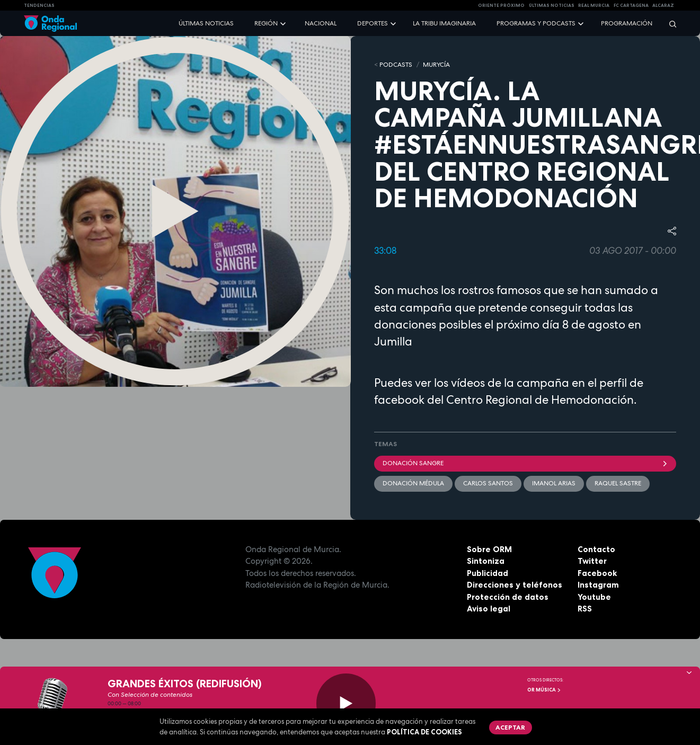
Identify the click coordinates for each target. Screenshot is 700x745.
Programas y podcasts (536, 23)
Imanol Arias (554, 483)
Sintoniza (486, 561)
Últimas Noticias (552, 5)
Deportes (373, 23)
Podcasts (396, 65)
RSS (585, 609)
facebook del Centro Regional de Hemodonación (504, 400)
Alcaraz (663, 5)
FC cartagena (631, 5)
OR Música (544, 690)
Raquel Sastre (618, 483)
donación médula (413, 483)
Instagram (598, 585)
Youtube (594, 597)
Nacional (321, 23)
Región (266, 23)
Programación (627, 23)
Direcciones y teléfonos (515, 585)
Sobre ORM (489, 549)
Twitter (592, 561)
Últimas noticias (206, 23)
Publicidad (488, 573)
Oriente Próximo (501, 5)
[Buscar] (669, 24)
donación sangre (525, 463)
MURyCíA (436, 65)
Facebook (597, 573)
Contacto (596, 549)
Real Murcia (594, 5)
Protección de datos (508, 597)
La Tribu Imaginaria (444, 23)
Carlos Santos (488, 483)
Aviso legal (489, 609)
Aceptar (510, 727)
